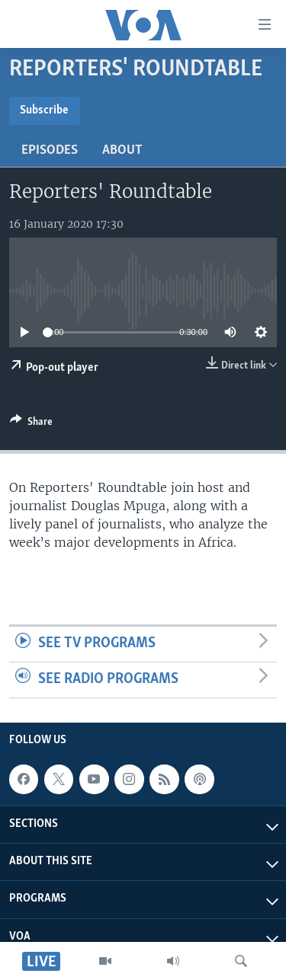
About (122, 150)
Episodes (50, 150)
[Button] (31, 424)
